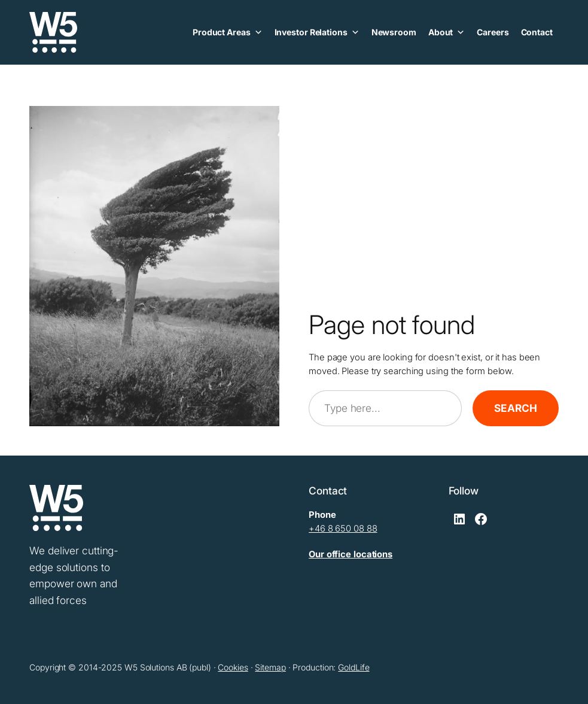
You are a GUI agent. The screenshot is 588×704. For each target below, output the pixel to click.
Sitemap (270, 667)
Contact (537, 32)
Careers (493, 32)
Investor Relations (317, 32)
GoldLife (354, 667)
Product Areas (228, 32)
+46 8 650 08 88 (343, 529)
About (447, 32)
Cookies (233, 667)
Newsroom (394, 32)
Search (515, 408)
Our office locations (351, 554)
